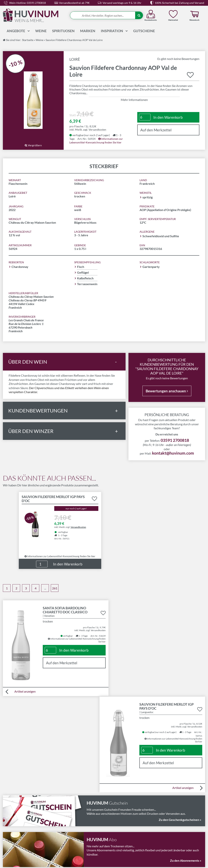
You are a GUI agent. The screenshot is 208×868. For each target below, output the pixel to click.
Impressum (62, 834)
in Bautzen (113, 861)
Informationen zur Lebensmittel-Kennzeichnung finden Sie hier (60, 555)
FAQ (109, 834)
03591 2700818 (175, 440)
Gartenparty (151, 266)
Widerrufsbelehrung (68, 825)
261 (55, 588)
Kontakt (111, 816)
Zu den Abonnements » (186, 763)
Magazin (111, 825)
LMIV (58, 816)
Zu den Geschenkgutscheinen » (180, 723)
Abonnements (115, 820)
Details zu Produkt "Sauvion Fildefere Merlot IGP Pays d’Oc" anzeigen (60, 522)
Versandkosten (97, 129)
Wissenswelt (114, 830)
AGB (57, 830)
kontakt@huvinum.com (173, 453)
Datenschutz (63, 839)
